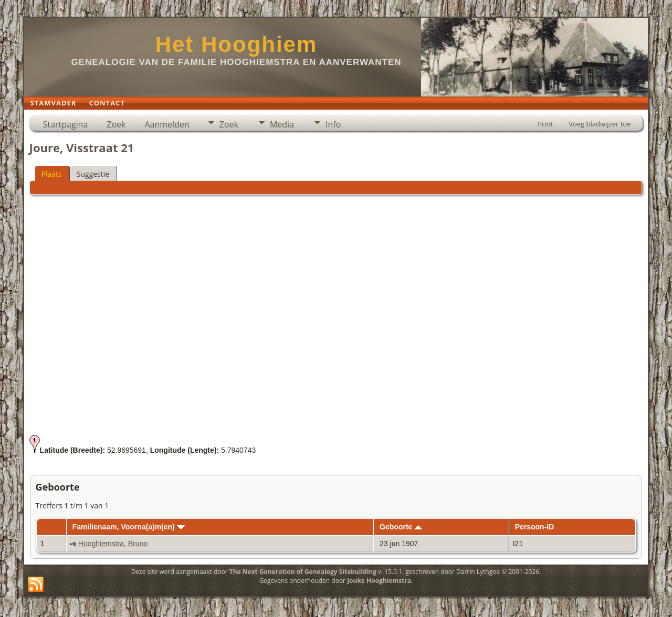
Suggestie (93, 174)
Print (545, 124)
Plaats (52, 174)
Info (333, 124)
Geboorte (401, 527)
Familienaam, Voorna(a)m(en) (129, 527)
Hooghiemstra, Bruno (113, 544)
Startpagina (66, 124)
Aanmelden (167, 124)
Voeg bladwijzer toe (600, 124)
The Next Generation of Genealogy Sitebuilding (303, 572)
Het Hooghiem (237, 44)
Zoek (116, 124)
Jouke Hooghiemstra (379, 581)
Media (282, 124)
